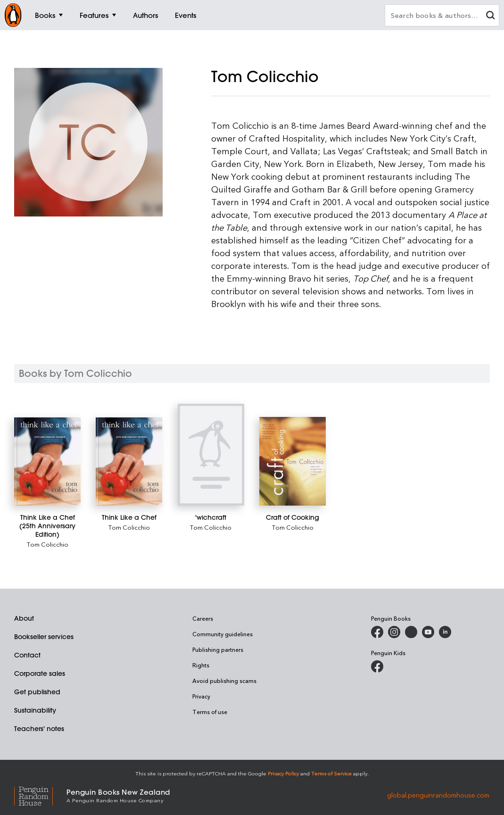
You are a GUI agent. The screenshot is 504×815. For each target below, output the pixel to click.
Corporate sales (40, 674)
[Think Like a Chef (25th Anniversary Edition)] (47, 462)
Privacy (201, 696)
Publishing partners (218, 649)
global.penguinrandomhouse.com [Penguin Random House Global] (438, 795)
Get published (37, 692)
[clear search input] (490, 16)
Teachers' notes (39, 729)
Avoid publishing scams (224, 681)
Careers (203, 618)
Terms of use (210, 712)
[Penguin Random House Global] (40, 795)
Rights (201, 665)
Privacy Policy (283, 773)
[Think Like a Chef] (129, 462)
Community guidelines (223, 634)
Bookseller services (44, 637)
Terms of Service (331, 773)
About (24, 618)
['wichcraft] (211, 455)
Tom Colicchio (48, 544)
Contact (27, 655)
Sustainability (35, 710)
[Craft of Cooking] (293, 461)
